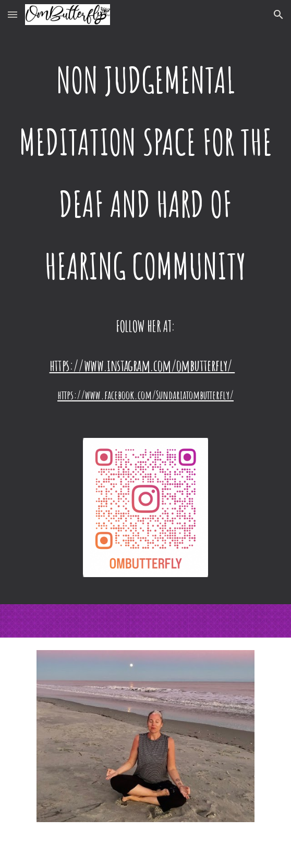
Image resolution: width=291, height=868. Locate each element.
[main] (145, 173)
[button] (13, 14)
